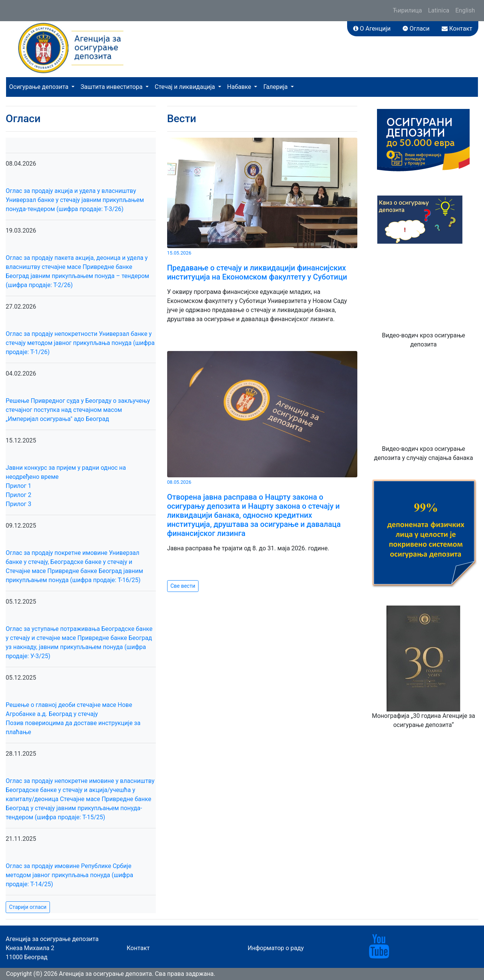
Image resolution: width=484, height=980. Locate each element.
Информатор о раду (276, 948)
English (465, 10)
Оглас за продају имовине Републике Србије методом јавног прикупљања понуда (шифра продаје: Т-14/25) (69, 875)
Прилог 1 (19, 486)
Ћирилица (407, 10)
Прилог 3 (19, 504)
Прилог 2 (19, 495)
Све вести (183, 586)
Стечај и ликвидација (185, 87)
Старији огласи (28, 907)
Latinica (439, 10)
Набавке (240, 87)
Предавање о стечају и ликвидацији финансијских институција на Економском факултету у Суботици (257, 272)
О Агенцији (372, 29)
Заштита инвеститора (112, 87)
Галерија (276, 87)
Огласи (416, 29)
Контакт (457, 29)
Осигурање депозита (40, 87)
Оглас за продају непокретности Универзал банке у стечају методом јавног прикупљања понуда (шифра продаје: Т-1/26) (80, 343)
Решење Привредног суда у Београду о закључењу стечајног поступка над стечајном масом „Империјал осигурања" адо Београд (78, 410)
